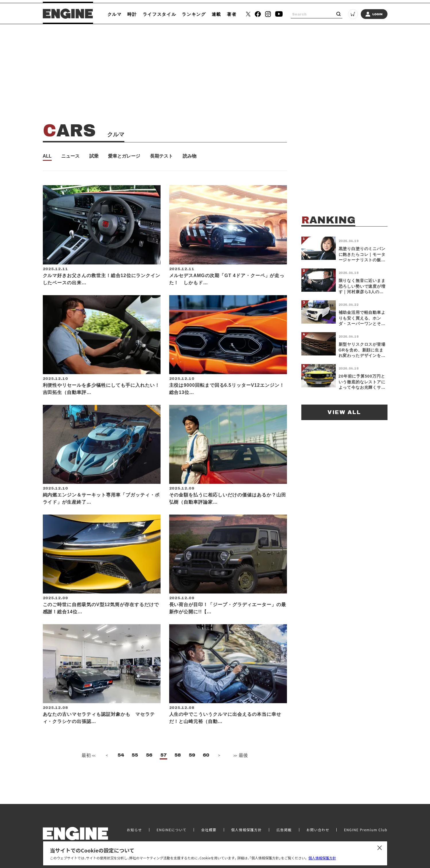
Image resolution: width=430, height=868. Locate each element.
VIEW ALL (344, 412)
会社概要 (209, 823)
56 (149, 766)
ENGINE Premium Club (366, 823)
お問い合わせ (318, 823)
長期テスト (161, 156)
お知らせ (134, 823)
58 (178, 766)
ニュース (70, 156)
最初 (88, 766)
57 (163, 766)
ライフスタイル (160, 14)
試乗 (94, 156)
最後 (240, 766)
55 (135, 766)
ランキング (194, 14)
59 (192, 766)
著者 (232, 14)
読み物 (190, 156)
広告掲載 (284, 823)
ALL (47, 156)
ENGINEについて (171, 823)
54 (121, 766)
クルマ (115, 14)
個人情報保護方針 (322, 858)
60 (206, 766)
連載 (216, 14)
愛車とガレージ (124, 156)
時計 (132, 14)
